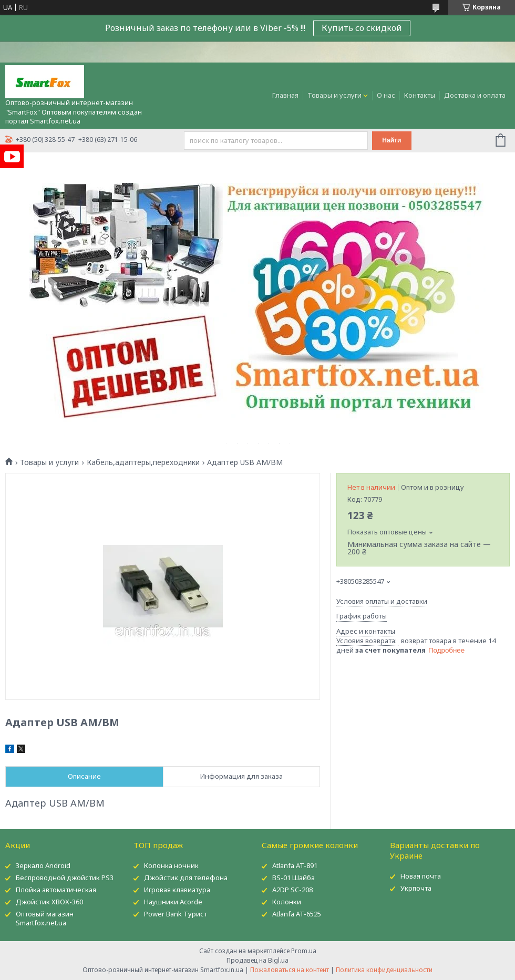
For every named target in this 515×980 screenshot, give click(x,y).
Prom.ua (304, 951)
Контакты (420, 95)
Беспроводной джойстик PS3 (65, 878)
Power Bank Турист (176, 914)
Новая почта (421, 876)
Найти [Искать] (392, 140)
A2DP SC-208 (292, 890)
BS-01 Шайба (293, 878)
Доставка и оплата (475, 95)
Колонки (287, 902)
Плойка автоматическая (56, 890)
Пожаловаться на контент (290, 970)
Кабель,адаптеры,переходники (143, 462)
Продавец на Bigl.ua (257, 960)
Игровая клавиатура (177, 890)
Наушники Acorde (173, 902)
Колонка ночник (171, 865)
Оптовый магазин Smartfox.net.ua (45, 918)
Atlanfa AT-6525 (297, 914)
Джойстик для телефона (186, 878)
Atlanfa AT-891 (295, 865)
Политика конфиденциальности (384, 970)
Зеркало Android (43, 865)
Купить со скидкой (362, 28)
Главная (285, 95)
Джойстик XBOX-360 (49, 902)
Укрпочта (416, 888)
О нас (386, 95)
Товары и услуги (334, 95)
